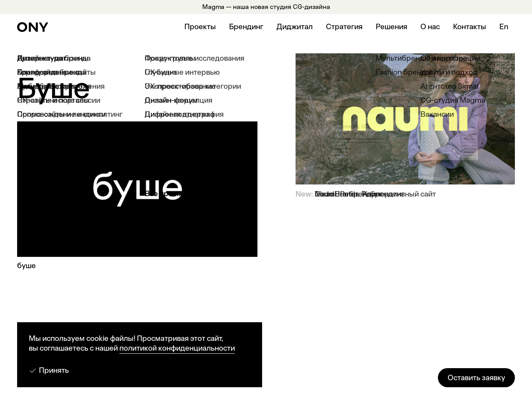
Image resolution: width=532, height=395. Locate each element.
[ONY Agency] (33, 27)
